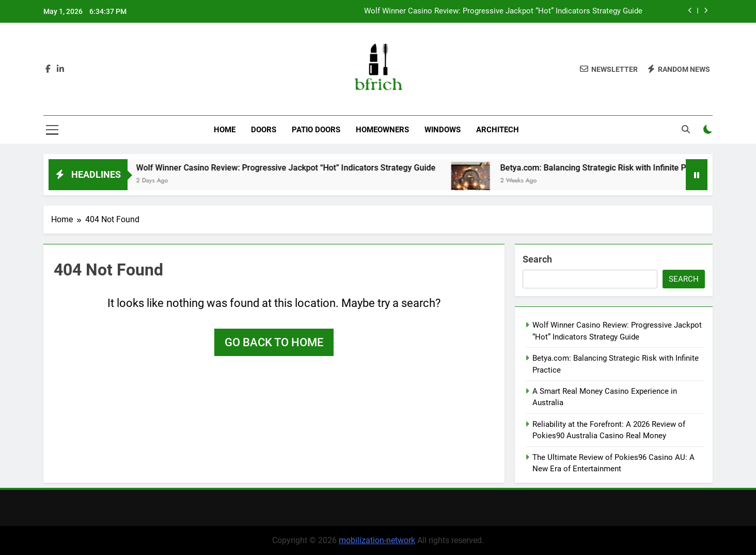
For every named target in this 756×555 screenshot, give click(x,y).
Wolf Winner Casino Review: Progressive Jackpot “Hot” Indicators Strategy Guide (503, 11)
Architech (498, 130)
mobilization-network (377, 540)
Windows (443, 130)
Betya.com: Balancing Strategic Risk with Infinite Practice (621, 168)
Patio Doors (316, 130)
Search (537, 259)
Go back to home (274, 342)
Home (225, 130)
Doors (264, 130)
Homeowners (382, 130)
